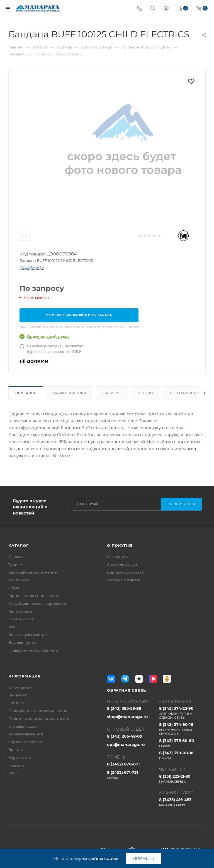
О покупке (120, 545)
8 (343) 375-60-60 (182, 743)
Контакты (17, 703)
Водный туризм (23, 642)
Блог (13, 773)
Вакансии (18, 695)
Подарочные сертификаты (33, 650)
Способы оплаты (123, 564)
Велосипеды (20, 611)
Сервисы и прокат (25, 742)
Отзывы (146, 393)
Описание (26, 393)
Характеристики (69, 393)
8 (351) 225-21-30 (182, 779)
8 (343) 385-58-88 (124, 708)
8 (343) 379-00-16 (182, 755)
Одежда (16, 557)
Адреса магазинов (26, 734)
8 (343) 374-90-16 (182, 729)
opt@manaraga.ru (126, 745)
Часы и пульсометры (28, 635)
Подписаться (182, 504)
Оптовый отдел (23, 726)
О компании (20, 687)
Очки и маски (21, 619)
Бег (12, 627)
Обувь (14, 588)
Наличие (112, 393)
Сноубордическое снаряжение (38, 603)
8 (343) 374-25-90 (182, 713)
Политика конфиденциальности (39, 718)
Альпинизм (19, 580)
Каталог (19, 545)
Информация (25, 676)
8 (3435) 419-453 (182, 802)
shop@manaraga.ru (127, 717)
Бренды (16, 750)
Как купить (117, 557)
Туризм (15, 564)
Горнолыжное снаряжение (34, 596)
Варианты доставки (126, 572)
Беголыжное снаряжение (33, 572)
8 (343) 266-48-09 (125, 736)
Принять (144, 858)
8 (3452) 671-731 (130, 775)
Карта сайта (20, 757)
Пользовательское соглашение (38, 711)
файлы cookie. (104, 858)
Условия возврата (124, 580)
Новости (16, 765)
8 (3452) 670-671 (123, 764)
